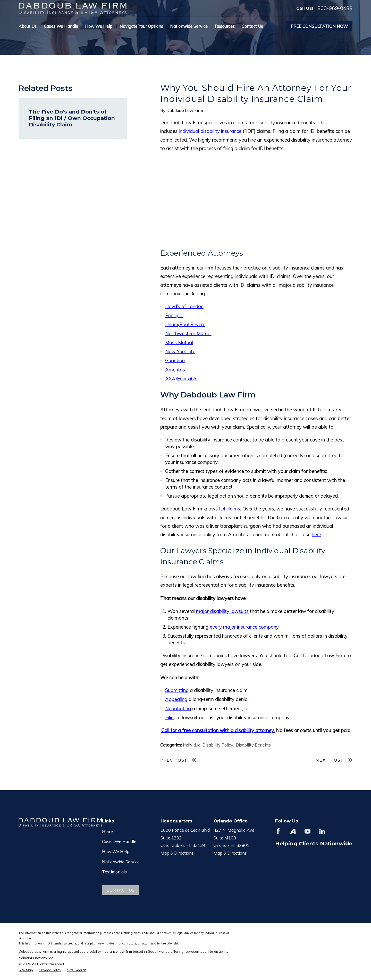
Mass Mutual (179, 342)
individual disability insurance (210, 131)
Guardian (175, 360)
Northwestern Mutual (188, 333)
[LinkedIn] (322, 831)
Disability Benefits (253, 745)
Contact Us (121, 890)
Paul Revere (192, 324)
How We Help (116, 851)
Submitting (177, 690)
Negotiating (178, 708)
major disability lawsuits (222, 611)
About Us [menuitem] (28, 26)
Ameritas (175, 370)
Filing (171, 717)
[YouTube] (307, 831)
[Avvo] (293, 831)
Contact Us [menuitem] (252, 26)
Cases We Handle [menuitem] (61, 26)
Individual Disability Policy (208, 745)
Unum (172, 324)
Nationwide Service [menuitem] (189, 26)
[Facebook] (278, 831)
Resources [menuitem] (225, 26)
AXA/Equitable (181, 379)
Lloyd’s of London (184, 306)
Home (108, 831)
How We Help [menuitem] (99, 26)
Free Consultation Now (319, 26)
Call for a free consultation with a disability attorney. (218, 730)
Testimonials (114, 872)
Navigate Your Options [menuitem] (141, 26)
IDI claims (230, 509)
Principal (174, 315)
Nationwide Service (121, 862)
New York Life (180, 351)
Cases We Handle (119, 841)
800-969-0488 (335, 8)
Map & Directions (177, 853)
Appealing (176, 699)
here (316, 534)
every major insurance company (244, 627)
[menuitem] (26, 970)
